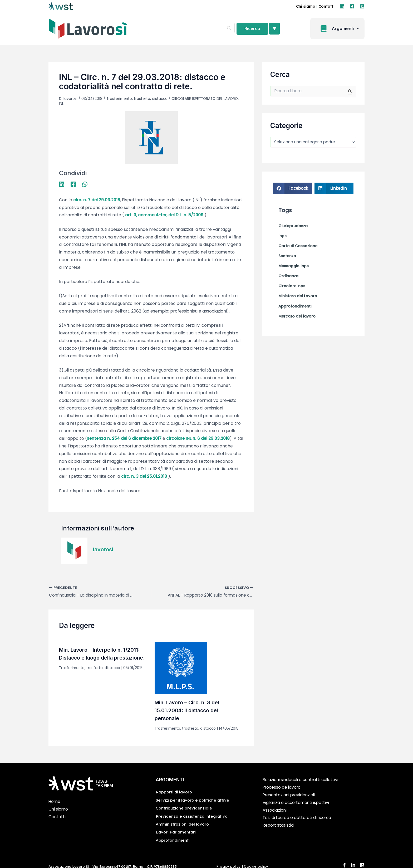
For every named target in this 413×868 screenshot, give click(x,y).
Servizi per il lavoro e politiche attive (193, 800)
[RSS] (362, 6)
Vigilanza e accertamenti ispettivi (297, 803)
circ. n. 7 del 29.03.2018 (97, 200)
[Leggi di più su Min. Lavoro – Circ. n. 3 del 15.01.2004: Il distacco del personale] (181, 668)
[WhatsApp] (85, 184)
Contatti (326, 6)
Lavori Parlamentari (176, 832)
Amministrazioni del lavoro (183, 824)
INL (61, 103)
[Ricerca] (252, 29)
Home (55, 802)
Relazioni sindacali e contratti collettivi (302, 780)
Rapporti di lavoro (174, 792)
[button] (339, 29)
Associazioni (275, 810)
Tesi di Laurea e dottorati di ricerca (298, 818)
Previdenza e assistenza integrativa (192, 816)
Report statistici (279, 826)
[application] (358, 29)
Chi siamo (306, 6)
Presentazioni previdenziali (290, 795)
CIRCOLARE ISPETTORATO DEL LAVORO (207, 99)
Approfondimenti (173, 840)
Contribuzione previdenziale (184, 808)
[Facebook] (352, 6)
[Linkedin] (342, 6)
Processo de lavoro (282, 788)
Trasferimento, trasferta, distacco (138, 99)
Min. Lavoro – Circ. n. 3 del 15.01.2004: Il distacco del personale (188, 711)
